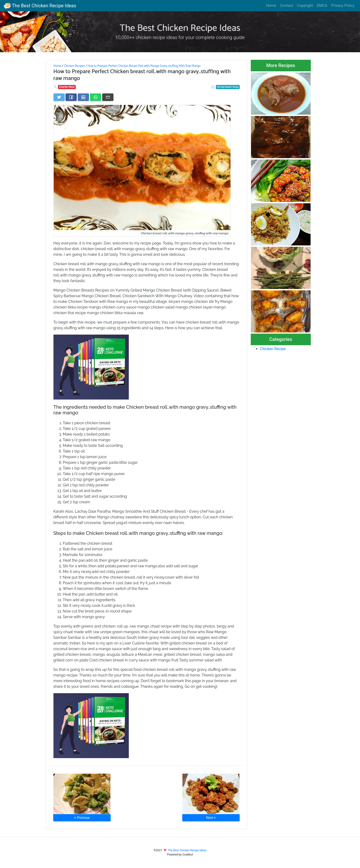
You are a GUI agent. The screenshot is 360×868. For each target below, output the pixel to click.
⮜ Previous (82, 818)
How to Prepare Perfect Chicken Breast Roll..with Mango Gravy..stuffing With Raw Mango (144, 66)
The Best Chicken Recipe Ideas (40, 6)
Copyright (305, 6)
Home (271, 6)
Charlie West (67, 87)
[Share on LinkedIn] (83, 97)
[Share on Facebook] (71, 97)
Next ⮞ (211, 818)
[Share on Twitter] (59, 97)
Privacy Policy (343, 6)
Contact (287, 6)
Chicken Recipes (74, 66)
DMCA (322, 6)
